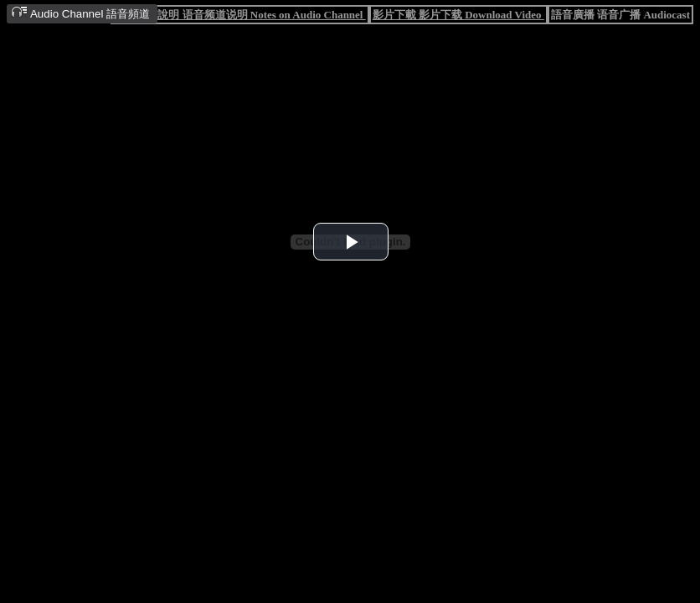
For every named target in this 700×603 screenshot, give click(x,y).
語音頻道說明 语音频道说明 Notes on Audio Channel (239, 15)
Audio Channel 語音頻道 (80, 13)
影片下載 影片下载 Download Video (458, 15)
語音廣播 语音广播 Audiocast (620, 15)
